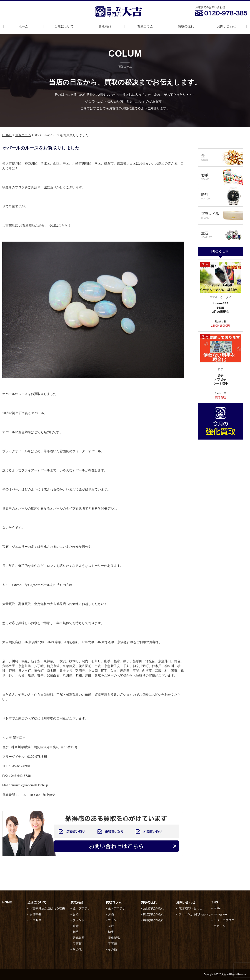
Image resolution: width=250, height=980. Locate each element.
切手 (76, 932)
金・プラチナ (82, 908)
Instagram (220, 914)
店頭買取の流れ (154, 908)
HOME (7, 135)
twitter (218, 908)
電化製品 (79, 938)
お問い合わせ (227, 26)
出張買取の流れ (154, 920)
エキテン (220, 926)
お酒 (76, 914)
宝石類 (77, 944)
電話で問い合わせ (190, 908)
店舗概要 (35, 914)
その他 (77, 949)
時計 (76, 926)
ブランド (79, 920)
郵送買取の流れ (154, 914)
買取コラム (145, 26)
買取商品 (105, 26)
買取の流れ (186, 26)
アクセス (35, 920)
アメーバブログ (224, 920)
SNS (215, 902)
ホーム (23, 26)
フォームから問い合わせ (195, 914)
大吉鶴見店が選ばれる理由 (47, 908)
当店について (64, 26)
